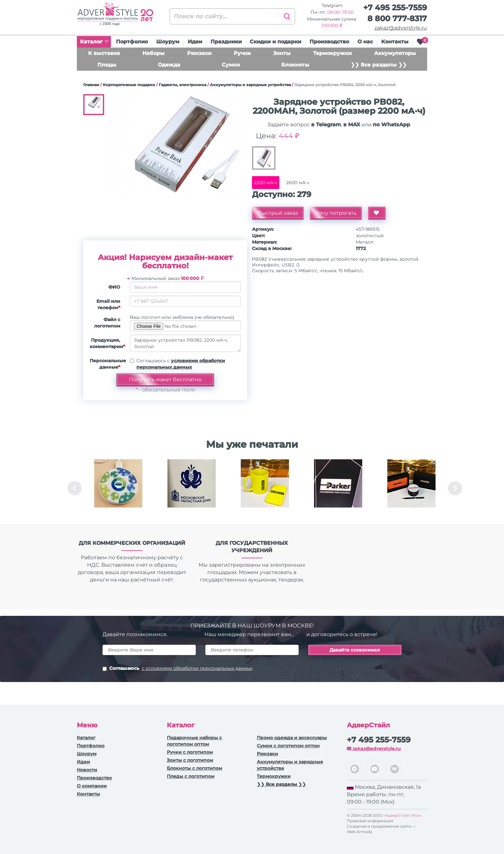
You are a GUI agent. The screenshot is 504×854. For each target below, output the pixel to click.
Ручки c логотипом (190, 752)
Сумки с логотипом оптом (288, 746)
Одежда (169, 65)
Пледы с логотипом (191, 776)
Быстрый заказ (279, 213)
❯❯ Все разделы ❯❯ (379, 65)
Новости (87, 770)
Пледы (107, 65)
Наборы (153, 53)
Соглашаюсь (177, 669)
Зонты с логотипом (190, 760)
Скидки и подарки (275, 42)
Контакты (395, 42)
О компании (92, 786)
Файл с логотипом (107, 323)
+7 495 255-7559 (395, 8)
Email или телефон (108, 304)
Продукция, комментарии (107, 343)
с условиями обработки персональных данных (197, 668)
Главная (91, 85)
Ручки (242, 53)
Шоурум (168, 42)
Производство (329, 42)
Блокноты (295, 65)
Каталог (94, 42)
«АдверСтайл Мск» (402, 815)
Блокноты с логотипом (194, 768)
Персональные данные (107, 364)
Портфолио (132, 42)
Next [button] (455, 488)
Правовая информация (370, 821)
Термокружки (332, 53)
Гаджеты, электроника (183, 85)
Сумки (231, 65)
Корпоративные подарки (129, 85)
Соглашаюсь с (181, 364)
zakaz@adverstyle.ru (401, 28)
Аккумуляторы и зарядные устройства (250, 85)
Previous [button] (75, 488)
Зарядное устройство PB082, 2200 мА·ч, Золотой (185, 343)
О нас (365, 42)
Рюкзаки (199, 53)
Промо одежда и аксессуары (292, 738)
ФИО (114, 287)
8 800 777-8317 (397, 18)
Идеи (195, 42)
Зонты (282, 53)
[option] (118, 488)
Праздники (226, 42)
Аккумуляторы (395, 53)
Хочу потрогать (338, 213)
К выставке (104, 53)
